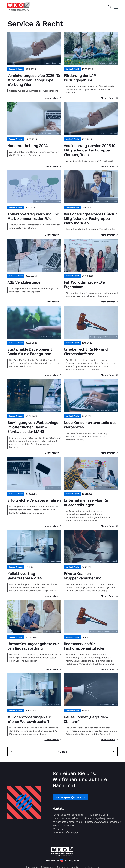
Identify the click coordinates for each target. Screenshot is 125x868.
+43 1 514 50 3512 (98, 815)
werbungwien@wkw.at (70, 797)
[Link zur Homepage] (19, 7)
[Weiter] (113, 752)
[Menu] (115, 7)
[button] (109, 7)
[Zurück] (12, 752)
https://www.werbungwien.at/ (105, 822)
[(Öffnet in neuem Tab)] (63, 861)
